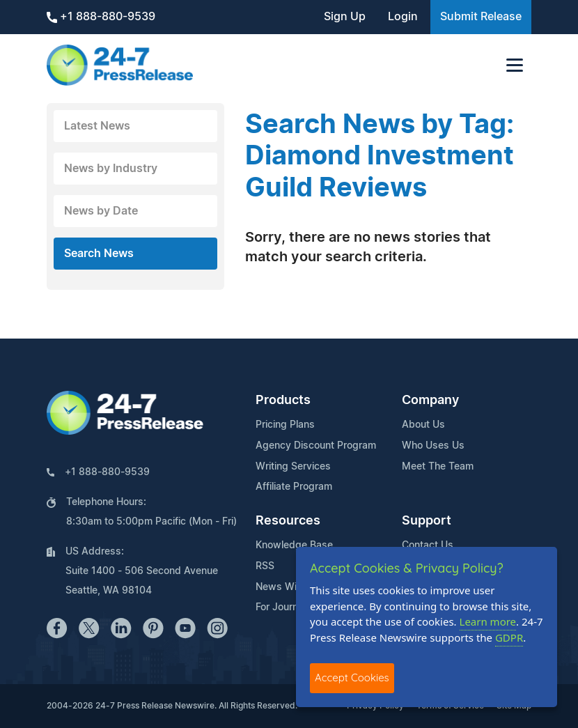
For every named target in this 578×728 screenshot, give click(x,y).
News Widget (287, 587)
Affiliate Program (294, 487)
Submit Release (481, 17)
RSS (265, 566)
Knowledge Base (294, 545)
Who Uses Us (433, 446)
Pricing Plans (285, 425)
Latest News (97, 126)
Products (283, 401)
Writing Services (293, 467)
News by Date (101, 211)
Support (427, 521)
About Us (423, 425)
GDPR (509, 637)
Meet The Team (438, 467)
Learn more (488, 621)
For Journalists (289, 607)
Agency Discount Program (316, 446)
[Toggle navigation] (515, 65)
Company (430, 401)
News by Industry (111, 169)
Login (403, 17)
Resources (288, 521)
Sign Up (345, 17)
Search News (99, 254)
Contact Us (428, 545)
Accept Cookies (352, 677)
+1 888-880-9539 (101, 17)
